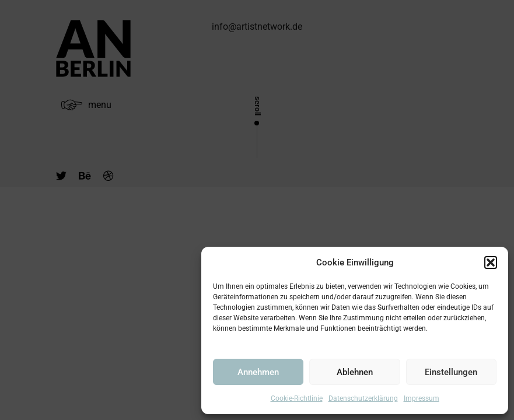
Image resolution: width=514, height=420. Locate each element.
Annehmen (258, 372)
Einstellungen (451, 372)
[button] (491, 262)
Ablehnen (355, 372)
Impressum (422, 398)
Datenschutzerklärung (363, 398)
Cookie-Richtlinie (297, 398)
